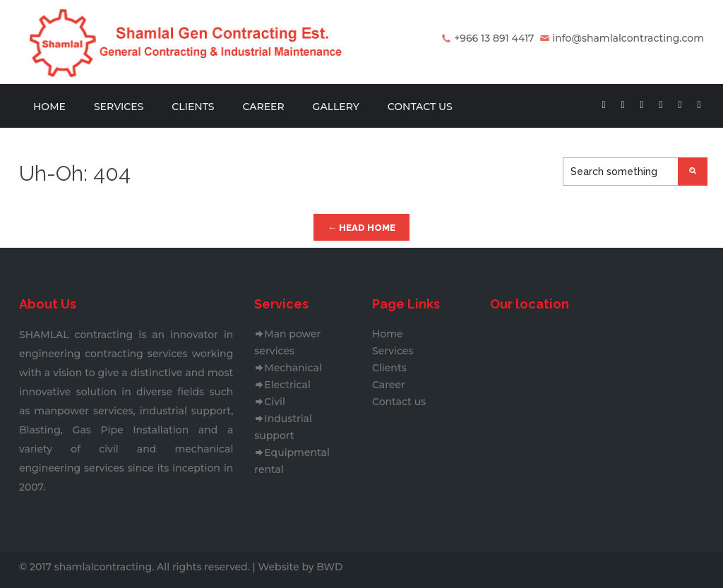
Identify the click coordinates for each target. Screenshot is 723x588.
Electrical (282, 385)
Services (119, 107)
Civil (270, 402)
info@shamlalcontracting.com (628, 38)
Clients (193, 107)
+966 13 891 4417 (494, 38)
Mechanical (288, 368)
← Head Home (361, 228)
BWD (329, 567)
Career (263, 107)
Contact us (420, 107)
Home (49, 107)
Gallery (336, 107)
